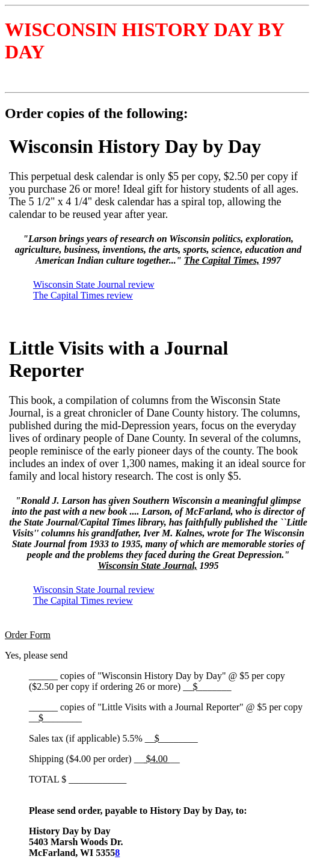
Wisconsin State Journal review (94, 284)
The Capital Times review (83, 295)
